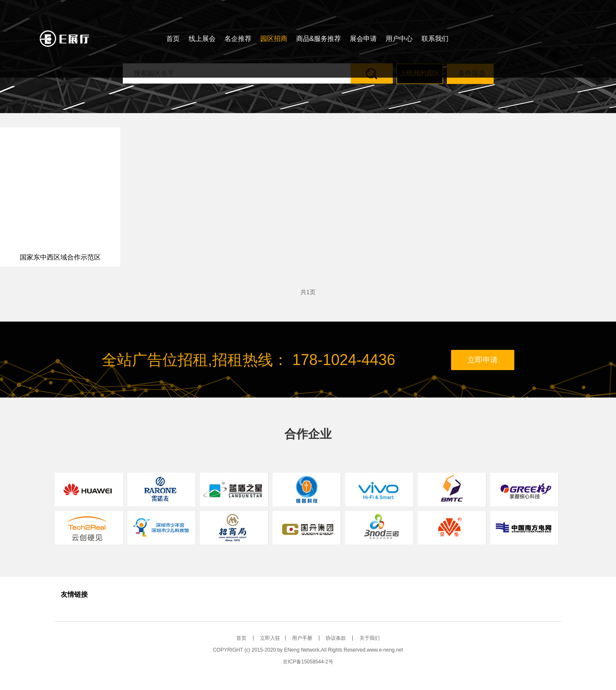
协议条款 (336, 638)
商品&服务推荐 (319, 39)
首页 (173, 39)
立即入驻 (270, 638)
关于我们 (370, 638)
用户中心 (399, 39)
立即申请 (483, 360)
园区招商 (274, 39)
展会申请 (363, 39)
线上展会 (202, 39)
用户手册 (303, 638)
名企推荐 (238, 39)
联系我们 (435, 39)
